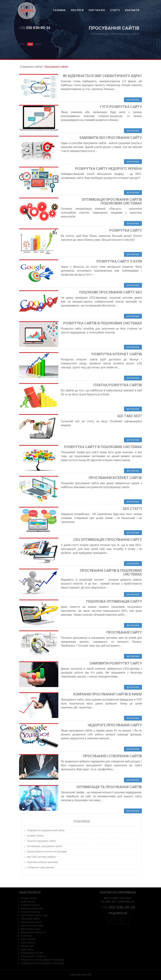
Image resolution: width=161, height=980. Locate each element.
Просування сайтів (31, 922)
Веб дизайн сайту (31, 929)
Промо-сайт (27, 946)
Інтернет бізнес (35, 836)
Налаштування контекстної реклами (47, 852)
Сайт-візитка (28, 902)
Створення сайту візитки (41, 867)
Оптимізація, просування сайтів (44, 846)
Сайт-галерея (28, 939)
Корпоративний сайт (32, 908)
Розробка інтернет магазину (42, 862)
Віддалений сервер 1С (33, 932)
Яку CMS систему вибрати (42, 857)
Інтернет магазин (30, 905)
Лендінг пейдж (29, 898)
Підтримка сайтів (30, 919)
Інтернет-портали (30, 912)
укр (30, 44)
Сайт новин (27, 949)
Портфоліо (97, 10)
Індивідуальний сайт (32, 953)
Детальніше (133, 100)
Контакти (132, 10)
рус (22, 44)
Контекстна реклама (32, 926)
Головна (59, 10)
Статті (115, 10)
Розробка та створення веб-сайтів (46, 830)
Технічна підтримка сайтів (41, 841)
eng (38, 44)
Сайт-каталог (28, 943)
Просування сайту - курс (34, 915)
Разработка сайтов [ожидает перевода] (42, 960)
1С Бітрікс (26, 936)
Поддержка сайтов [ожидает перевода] (42, 963)
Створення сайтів (31, 67)
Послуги (77, 10)
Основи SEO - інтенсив (34, 956)
